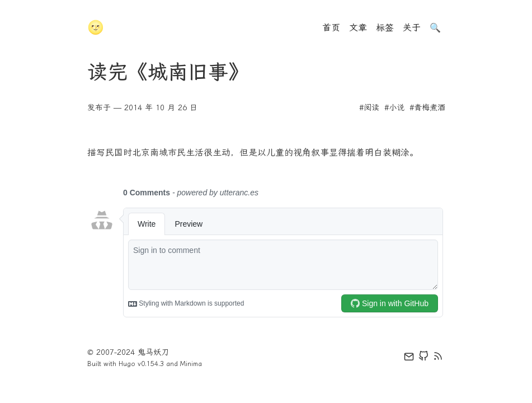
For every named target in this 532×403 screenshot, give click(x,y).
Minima (191, 364)
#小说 (394, 108)
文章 (358, 28)
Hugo (127, 364)
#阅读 (369, 108)
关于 (412, 28)
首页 (331, 28)
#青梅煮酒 (427, 108)
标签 (385, 28)
